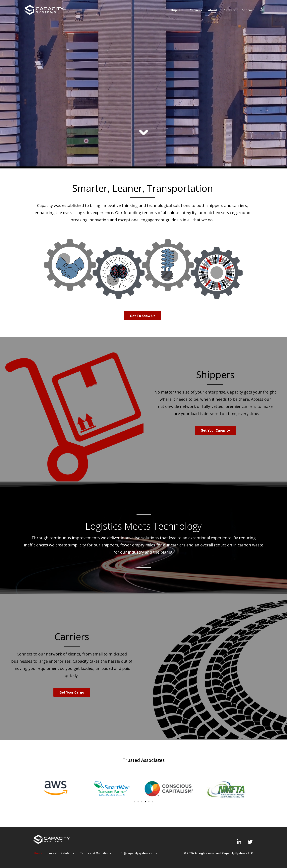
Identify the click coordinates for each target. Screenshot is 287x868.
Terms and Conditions (96, 853)
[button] (143, 316)
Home (38, 853)
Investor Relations (61, 853)
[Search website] (262, 10)
